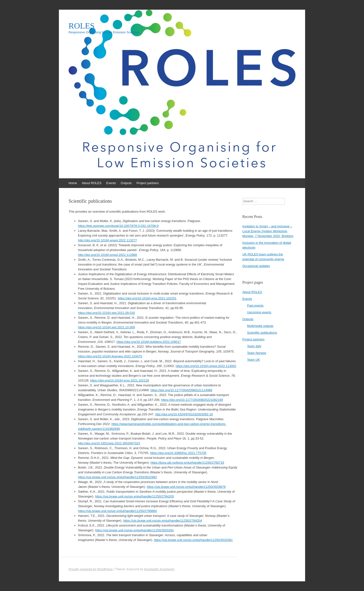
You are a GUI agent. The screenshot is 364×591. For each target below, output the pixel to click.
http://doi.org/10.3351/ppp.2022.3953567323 (109, 443)
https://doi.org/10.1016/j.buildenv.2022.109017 (149, 342)
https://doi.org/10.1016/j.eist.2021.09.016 (106, 313)
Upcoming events (259, 312)
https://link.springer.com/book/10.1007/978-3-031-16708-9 (118, 226)
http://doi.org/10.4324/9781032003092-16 (184, 414)
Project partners (148, 183)
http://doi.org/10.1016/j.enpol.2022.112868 (107, 255)
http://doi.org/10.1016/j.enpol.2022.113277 (107, 240)
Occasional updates (256, 266)
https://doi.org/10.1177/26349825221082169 (192, 400)
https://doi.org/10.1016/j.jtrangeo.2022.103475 (110, 356)
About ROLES (92, 183)
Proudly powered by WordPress (91, 569)
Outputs (126, 183)
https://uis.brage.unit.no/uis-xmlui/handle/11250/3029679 (186, 487)
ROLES (82, 26)
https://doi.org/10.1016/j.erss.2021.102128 (120, 380)
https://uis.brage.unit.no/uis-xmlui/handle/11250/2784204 (163, 521)
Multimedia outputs (260, 326)
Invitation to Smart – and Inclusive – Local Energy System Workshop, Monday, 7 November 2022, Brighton (268, 231)
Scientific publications (262, 333)
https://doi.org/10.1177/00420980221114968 (181, 390)
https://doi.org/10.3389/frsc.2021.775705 (178, 453)
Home (73, 183)
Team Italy (254, 346)
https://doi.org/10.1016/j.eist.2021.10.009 (106, 327)
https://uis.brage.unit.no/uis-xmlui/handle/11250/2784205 (135, 496)
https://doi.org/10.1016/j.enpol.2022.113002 (206, 366)
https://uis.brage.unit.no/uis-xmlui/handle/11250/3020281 (135, 530)
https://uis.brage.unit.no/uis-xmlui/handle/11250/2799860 (117, 511)
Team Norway (257, 353)
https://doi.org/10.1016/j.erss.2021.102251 (147, 298)
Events (111, 183)
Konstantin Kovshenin (159, 569)
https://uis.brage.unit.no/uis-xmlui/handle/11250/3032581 (193, 540)
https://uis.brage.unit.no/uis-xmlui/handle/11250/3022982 (117, 477)
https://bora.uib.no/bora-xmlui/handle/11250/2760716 (187, 463)
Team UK (254, 360)
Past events (255, 306)
